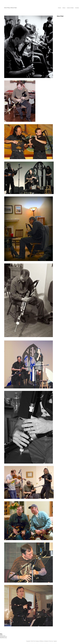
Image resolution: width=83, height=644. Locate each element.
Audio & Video (70, 8)
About (64, 8)
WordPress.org (3, 638)
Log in (1, 635)
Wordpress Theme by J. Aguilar (50, 641)
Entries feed (3, 636)
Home (59, 8)
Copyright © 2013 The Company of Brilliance (35, 641)
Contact (77, 8)
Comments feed (3, 637)
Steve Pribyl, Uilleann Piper (10, 8)
